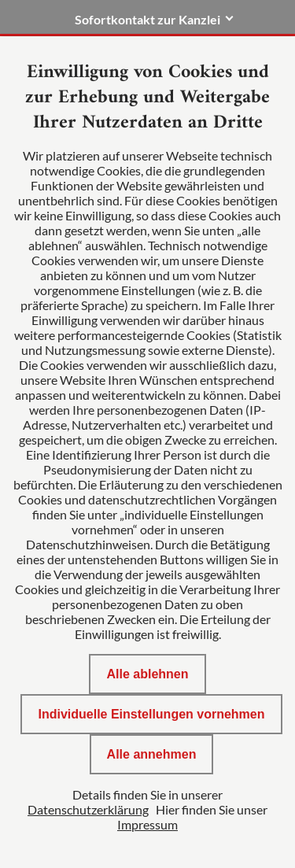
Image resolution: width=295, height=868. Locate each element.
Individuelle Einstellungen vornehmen (151, 714)
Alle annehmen (152, 754)
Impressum (147, 824)
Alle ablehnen (147, 674)
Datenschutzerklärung (88, 809)
